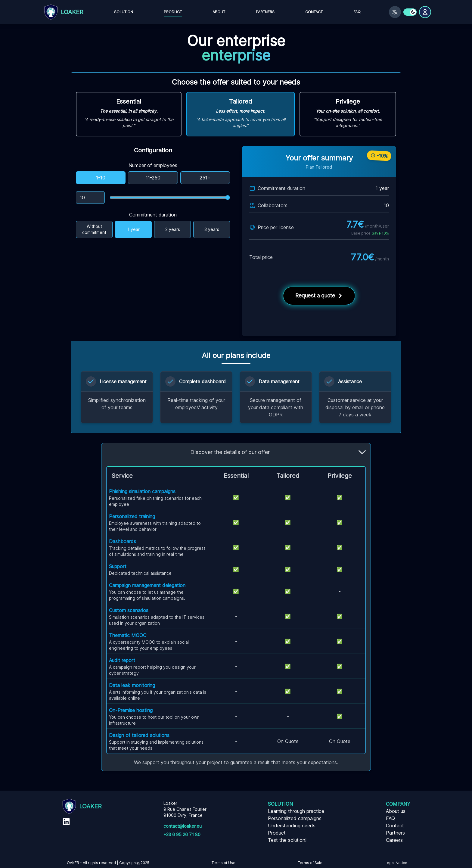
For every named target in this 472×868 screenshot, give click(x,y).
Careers (394, 840)
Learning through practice (296, 811)
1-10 (101, 178)
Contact (314, 12)
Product (173, 12)
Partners (265, 12)
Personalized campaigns (295, 818)
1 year (134, 229)
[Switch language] (395, 12)
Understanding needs (292, 826)
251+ (205, 178)
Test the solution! (287, 840)
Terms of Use (224, 863)
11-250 (153, 178)
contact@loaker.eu (183, 826)
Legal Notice (396, 863)
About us (396, 811)
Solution (124, 12)
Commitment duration (153, 215)
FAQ (357, 12)
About (219, 12)
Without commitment (94, 229)
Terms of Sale (310, 863)
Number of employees (153, 165)
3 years (212, 229)
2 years (173, 229)
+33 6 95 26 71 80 (182, 834)
